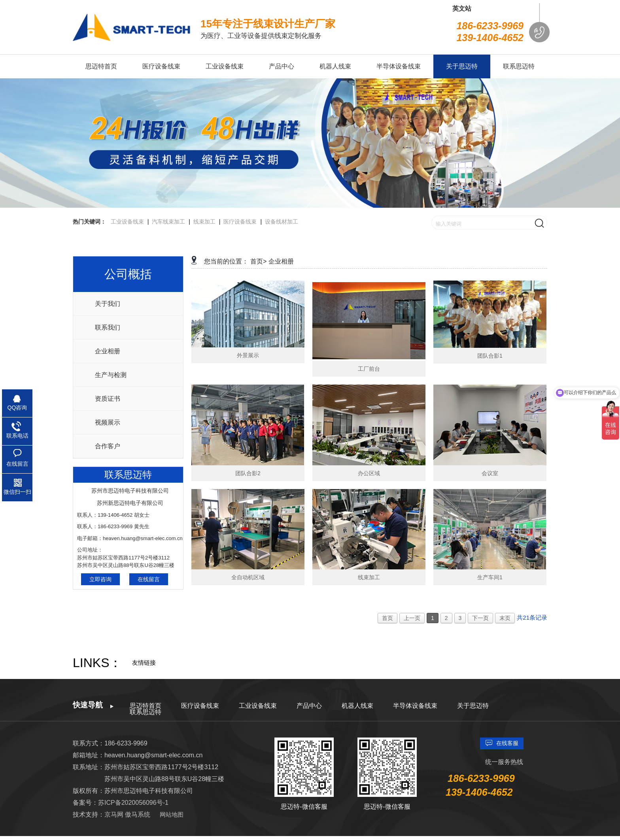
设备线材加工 (282, 222)
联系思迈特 (146, 712)
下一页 (480, 618)
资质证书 (108, 399)
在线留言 (149, 579)
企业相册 (108, 351)
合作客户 (108, 446)
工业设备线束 (127, 222)
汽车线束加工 (168, 222)
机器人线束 (357, 706)
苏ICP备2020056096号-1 (133, 803)
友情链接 (144, 663)
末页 (505, 618)
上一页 (412, 618)
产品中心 (309, 706)
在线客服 (507, 743)
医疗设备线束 (240, 222)
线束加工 (204, 222)
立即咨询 (100, 579)
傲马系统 (138, 814)
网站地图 (172, 814)
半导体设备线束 (415, 706)
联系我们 (108, 327)
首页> (258, 261)
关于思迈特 (473, 706)
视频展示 (108, 422)
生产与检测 (111, 375)
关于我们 (108, 304)
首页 (387, 618)
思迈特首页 (146, 706)
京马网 (115, 814)
